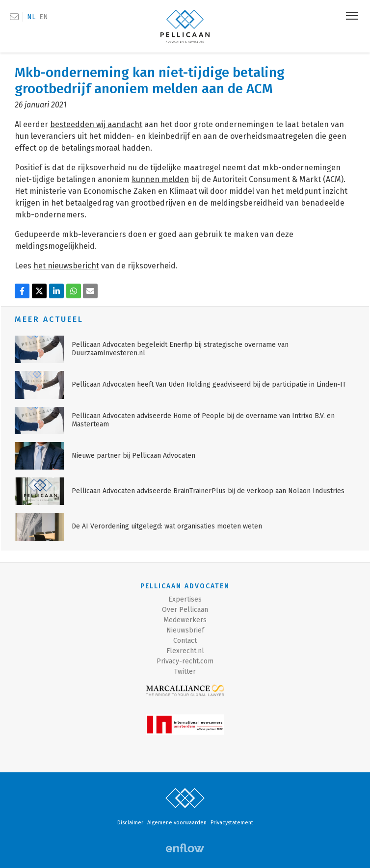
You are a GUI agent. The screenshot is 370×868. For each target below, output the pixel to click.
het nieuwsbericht (66, 266)
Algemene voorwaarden (177, 823)
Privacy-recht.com (185, 661)
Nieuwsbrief (185, 630)
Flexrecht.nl (185, 651)
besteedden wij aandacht (96, 124)
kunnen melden (160, 179)
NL (31, 17)
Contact (185, 641)
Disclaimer (130, 823)
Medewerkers (185, 620)
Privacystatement (232, 823)
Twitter (185, 671)
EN (44, 17)
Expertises (185, 599)
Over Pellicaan (185, 610)
